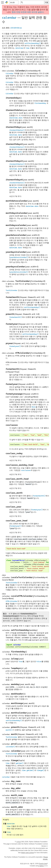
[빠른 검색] (34, 2)
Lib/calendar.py (16, 28)
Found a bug (43, 864)
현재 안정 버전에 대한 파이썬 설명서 (28, 12)
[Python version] (14, 2)
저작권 (19, 842)
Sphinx (42, 866)
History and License (28, 853)
